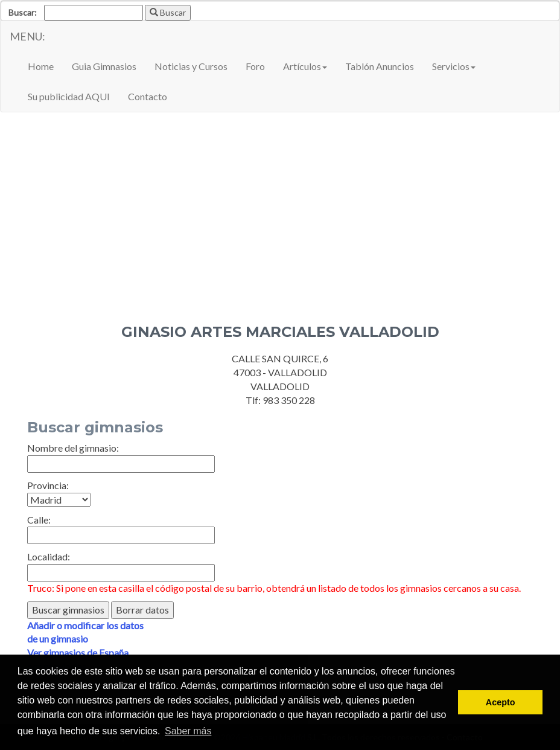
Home (41, 66)
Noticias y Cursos (191, 66)
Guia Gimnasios (104, 66)
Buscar (168, 12)
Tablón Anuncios (380, 66)
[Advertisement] (280, 209)
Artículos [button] (305, 66)
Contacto (148, 96)
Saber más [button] (188, 731)
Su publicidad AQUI (69, 96)
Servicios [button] (454, 66)
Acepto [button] (501, 702)
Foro (255, 66)
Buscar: (23, 12)
